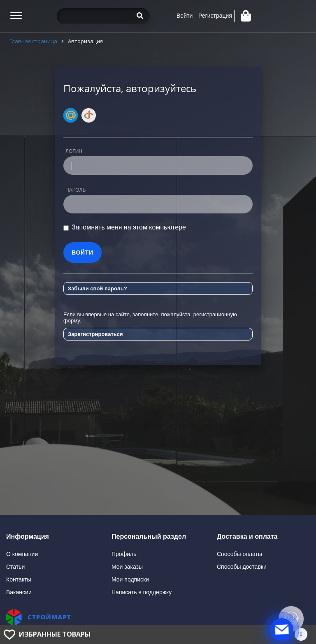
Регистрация (215, 16)
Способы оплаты (239, 554)
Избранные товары (55, 634)
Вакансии (19, 592)
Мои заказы (127, 567)
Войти (185, 16)
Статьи (15, 567)
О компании (22, 554)
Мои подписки (130, 579)
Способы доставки (242, 567)
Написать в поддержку (142, 592)
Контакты (19, 579)
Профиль (124, 554)
